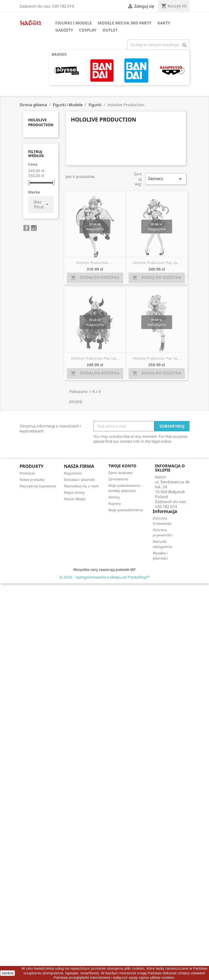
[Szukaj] (159, 45)
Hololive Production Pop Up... (157, 263)
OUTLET (110, 30)
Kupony (115, 503)
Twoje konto (122, 466)
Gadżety (64, 30)
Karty (164, 23)
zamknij (8, 973)
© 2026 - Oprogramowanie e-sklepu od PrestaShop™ (105, 577)
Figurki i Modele (74, 23)
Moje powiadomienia (126, 510)
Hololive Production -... (95, 263)
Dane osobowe (120, 473)
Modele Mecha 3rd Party (125, 23)
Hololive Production (41, 122)
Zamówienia (118, 479)
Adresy (114, 497)
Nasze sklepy (75, 499)
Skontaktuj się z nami (81, 486)
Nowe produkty (32, 480)
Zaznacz (166, 179)
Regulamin (73, 473)
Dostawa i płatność (79, 480)
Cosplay (88, 30)
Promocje (27, 473)
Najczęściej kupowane (38, 486)
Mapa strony (74, 492)
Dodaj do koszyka (95, 278)
